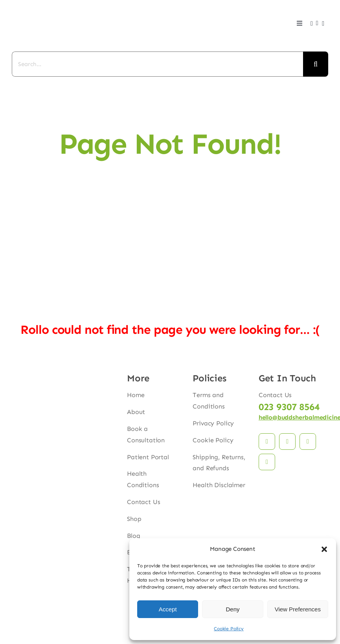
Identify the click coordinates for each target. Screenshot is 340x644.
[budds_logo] (31, 8)
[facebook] (267, 442)
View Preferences (298, 609)
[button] (324, 549)
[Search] (316, 64)
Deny (232, 609)
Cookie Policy (229, 629)
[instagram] (287, 442)
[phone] (267, 462)
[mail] (308, 442)
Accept (168, 609)
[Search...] (157, 64)
